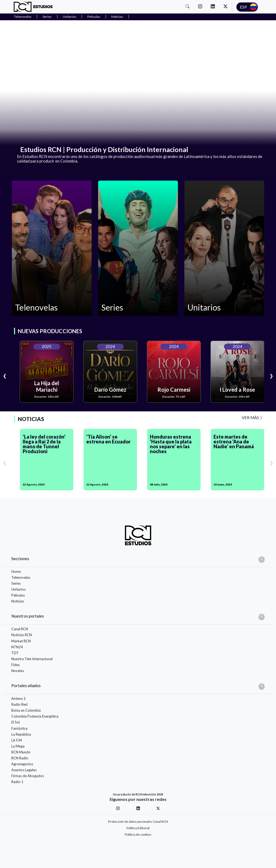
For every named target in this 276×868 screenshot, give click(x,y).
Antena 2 (18, 698)
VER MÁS (252, 418)
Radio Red (19, 704)
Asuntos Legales (24, 770)
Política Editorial (138, 828)
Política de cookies (138, 834)
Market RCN (21, 641)
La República (21, 734)
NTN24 (17, 647)
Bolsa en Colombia (26, 710)
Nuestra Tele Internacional (32, 659)
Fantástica (19, 728)
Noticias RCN (22, 635)
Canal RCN (20, 629)
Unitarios (70, 17)
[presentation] (5, 375)
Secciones (20, 559)
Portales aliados (26, 686)
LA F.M (17, 740)
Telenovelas (23, 17)
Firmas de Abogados (28, 776)
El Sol (15, 722)
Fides (15, 665)
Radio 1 (17, 782)
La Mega (18, 746)
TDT (15, 653)
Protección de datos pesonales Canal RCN (138, 821)
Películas (94, 17)
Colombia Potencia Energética (35, 716)
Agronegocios (22, 764)
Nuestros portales (28, 616)
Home (16, 571)
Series (47, 17)
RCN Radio (20, 758)
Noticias (117, 17)
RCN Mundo (21, 752)
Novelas (18, 671)
